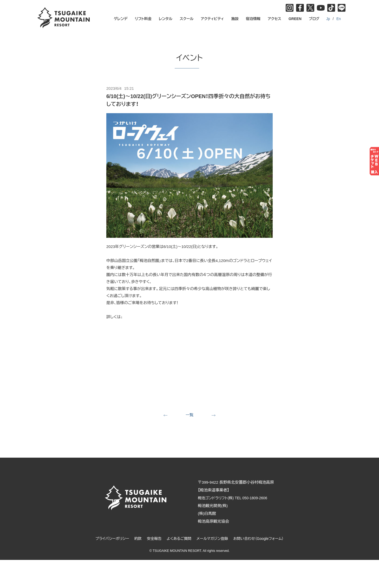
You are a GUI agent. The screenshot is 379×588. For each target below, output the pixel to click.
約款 (135, 539)
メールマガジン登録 (213, 539)
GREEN (295, 19)
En (339, 19)
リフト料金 (143, 19)
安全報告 (152, 539)
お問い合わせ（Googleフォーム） (262, 539)
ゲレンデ (121, 19)
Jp (328, 19)
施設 (235, 19)
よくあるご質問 (178, 539)
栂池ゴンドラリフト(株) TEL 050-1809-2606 (238, 498)
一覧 (189, 415)
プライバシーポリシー (108, 539)
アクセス (275, 19)
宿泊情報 (253, 19)
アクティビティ (213, 19)
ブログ (314, 19)
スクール (187, 19)
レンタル (166, 19)
